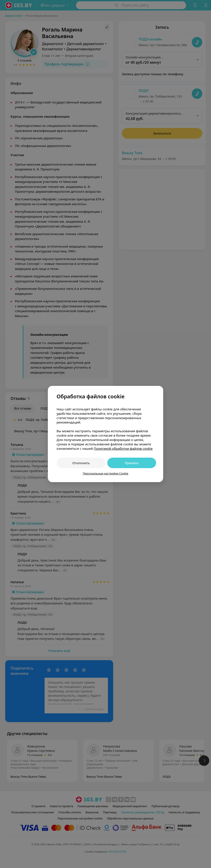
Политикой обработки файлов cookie (123, 448)
